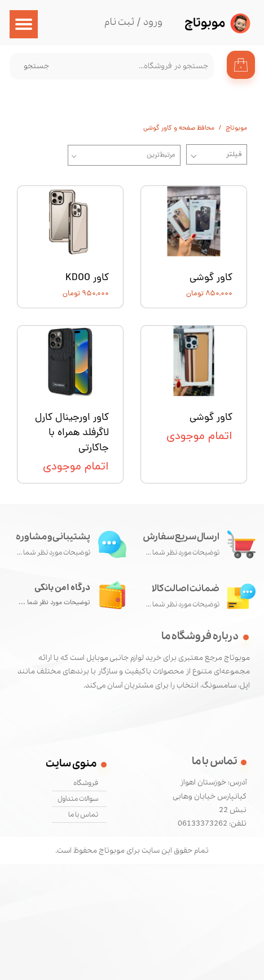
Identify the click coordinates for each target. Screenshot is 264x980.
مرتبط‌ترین (161, 155)
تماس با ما (83, 815)
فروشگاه (86, 783)
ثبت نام (119, 22)
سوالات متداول (78, 799)
